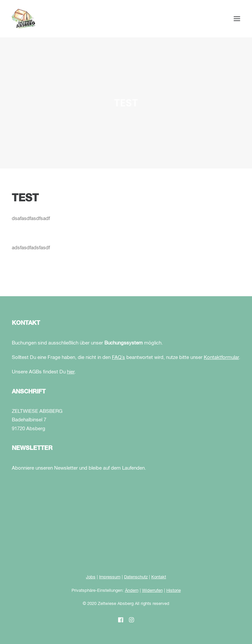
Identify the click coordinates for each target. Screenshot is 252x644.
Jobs (91, 577)
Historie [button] (174, 591)
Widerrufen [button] (152, 591)
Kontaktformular (221, 357)
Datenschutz (136, 577)
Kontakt (159, 577)
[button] (237, 19)
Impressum (110, 577)
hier (71, 372)
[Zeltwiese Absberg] (23, 19)
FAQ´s (118, 357)
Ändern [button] (132, 591)
